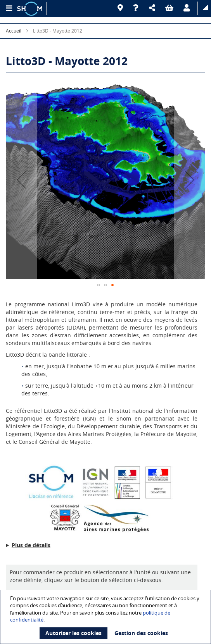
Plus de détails (31, 545)
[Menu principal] (9, 9)
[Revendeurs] (121, 8)
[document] (106, 617)
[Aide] (137, 8)
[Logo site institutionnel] (31, 9)
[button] (153, 8)
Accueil (14, 31)
